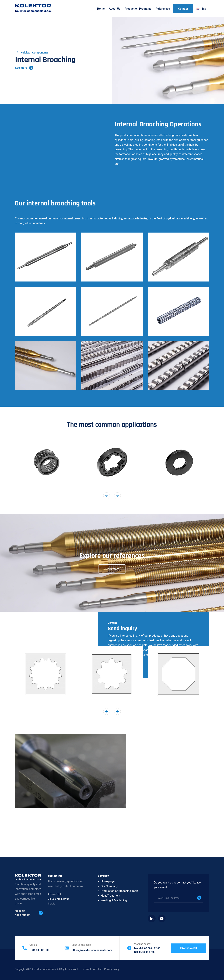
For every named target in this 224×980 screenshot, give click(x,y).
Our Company (109, 886)
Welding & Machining (114, 900)
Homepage (108, 881)
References (163, 9)
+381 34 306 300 (39, 950)
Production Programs (138, 9)
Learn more (112, 569)
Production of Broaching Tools (120, 891)
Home (101, 9)
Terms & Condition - (93, 969)
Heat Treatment (111, 896)
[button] (45, 257)
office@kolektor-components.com (92, 950)
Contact (183, 9)
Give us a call (189, 948)
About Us (115, 9)
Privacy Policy (112, 969)
